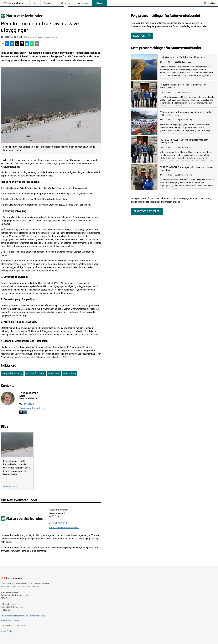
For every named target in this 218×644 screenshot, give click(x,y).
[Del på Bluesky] (27, 44)
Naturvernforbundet (34, 37)
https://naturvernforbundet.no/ (64, 528)
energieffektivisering (12, 373)
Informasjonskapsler (10, 621)
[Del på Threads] (22, 44)
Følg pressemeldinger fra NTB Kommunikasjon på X (23, 616)
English (10, 631)
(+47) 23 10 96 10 (58, 523)
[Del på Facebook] (7, 44)
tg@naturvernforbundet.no (32, 408)
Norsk (3, 631)
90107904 (29, 404)
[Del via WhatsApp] (32, 44)
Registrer (142, 36)
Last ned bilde (10, 486)
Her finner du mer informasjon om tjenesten (20, 587)
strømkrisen (54, 373)
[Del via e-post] (37, 44)
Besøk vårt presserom (147, 211)
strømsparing (69, 373)
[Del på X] (17, 44)
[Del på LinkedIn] (12, 44)
